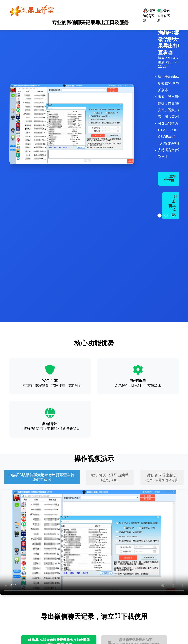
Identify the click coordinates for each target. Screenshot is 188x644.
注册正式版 (173, 206)
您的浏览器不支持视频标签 (94, 543)
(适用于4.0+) (110, 480)
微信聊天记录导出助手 (110, 477)
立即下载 (170, 179)
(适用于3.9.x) (42, 480)
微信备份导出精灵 (162, 477)
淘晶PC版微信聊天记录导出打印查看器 (42, 477)
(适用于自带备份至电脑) (162, 480)
